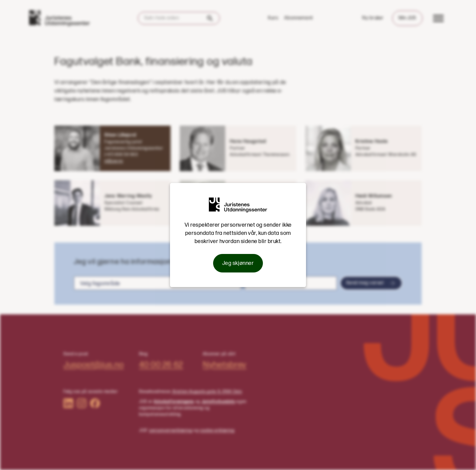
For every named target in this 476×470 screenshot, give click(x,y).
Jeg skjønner (238, 263)
